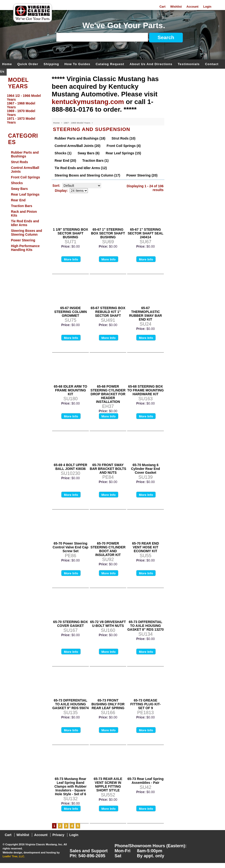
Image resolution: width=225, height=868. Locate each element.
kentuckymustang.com (88, 102)
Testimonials (189, 64)
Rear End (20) (65, 161)
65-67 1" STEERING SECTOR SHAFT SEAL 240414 (145, 233)
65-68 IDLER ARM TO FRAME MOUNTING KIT (70, 390)
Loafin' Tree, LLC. (14, 856)
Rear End (18, 200)
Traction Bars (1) (95, 161)
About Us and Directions (151, 64)
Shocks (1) (63, 153)
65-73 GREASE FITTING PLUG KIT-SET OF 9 (145, 704)
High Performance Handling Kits (25, 248)
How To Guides (77, 64)
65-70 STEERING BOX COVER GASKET (70, 624)
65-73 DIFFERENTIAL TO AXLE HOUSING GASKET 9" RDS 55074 (71, 704)
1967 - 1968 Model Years (77, 123)
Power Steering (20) (142, 175)
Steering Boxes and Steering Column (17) (87, 175)
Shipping (51, 64)
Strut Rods (20, 162)
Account (192, 7)
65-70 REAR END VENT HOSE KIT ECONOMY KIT (146, 547)
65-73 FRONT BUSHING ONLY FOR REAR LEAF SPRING (108, 704)
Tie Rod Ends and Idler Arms (25, 223)
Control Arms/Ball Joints (25, 170)
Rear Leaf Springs (25, 194)
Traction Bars (22, 206)
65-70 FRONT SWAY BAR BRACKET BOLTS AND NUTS (108, 469)
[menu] (25, 109)
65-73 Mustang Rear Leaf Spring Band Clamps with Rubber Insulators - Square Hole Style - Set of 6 (70, 786)
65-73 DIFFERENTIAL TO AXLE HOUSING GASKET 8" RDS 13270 (146, 626)
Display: (61, 191)
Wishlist (176, 7)
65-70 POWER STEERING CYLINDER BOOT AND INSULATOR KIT (108, 549)
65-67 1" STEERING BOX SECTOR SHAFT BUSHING (108, 233)
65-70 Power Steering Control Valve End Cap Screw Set (70, 547)
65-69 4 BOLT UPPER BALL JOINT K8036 (71, 467)
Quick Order (28, 64)
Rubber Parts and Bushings (25, 154)
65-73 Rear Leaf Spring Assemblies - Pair (145, 781)
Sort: (56, 186)
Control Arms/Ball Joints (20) (77, 146)
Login (207, 7)
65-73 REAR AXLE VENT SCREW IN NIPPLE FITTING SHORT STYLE (108, 785)
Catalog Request (110, 64)
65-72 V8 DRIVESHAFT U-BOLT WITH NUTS (108, 624)
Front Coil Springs (25, 177)
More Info (71, 259)
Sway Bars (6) (89, 153)
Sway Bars (19, 189)
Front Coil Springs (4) (124, 146)
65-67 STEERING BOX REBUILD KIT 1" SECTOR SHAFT (108, 312)
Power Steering (23, 240)
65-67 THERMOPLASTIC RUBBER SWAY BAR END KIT (145, 314)
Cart (162, 7)
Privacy (58, 835)
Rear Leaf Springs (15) (123, 153)
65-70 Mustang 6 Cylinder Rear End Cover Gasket (145, 469)
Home (7, 64)
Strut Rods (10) (123, 138)
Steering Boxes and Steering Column (27, 233)
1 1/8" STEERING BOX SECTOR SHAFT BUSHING (70, 233)
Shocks (17, 183)
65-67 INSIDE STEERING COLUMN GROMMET (71, 312)
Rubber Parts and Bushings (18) (80, 138)
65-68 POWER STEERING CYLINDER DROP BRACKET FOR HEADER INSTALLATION (108, 394)
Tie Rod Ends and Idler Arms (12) (81, 168)
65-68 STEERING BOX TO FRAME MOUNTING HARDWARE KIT (146, 390)
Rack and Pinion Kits (24, 213)
